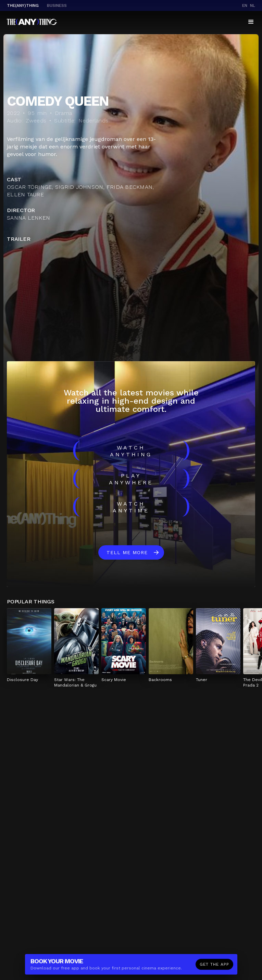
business (57, 5)
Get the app (214, 966)
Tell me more (127, 552)
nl (253, 5)
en (245, 5)
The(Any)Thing (23, 5)
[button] (251, 22)
